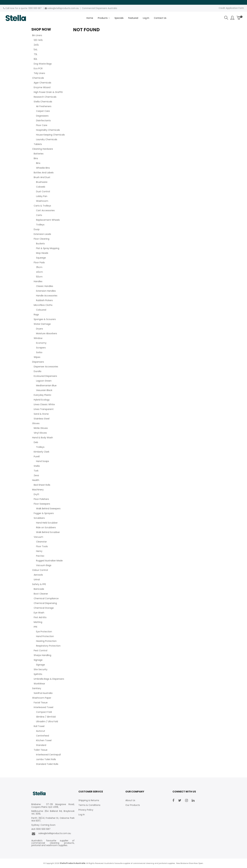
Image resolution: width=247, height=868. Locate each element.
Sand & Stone (41, 414)
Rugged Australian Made (49, 561)
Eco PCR (38, 68)
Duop (37, 229)
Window (38, 338)
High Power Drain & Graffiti (48, 92)
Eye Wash (39, 613)
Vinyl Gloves (40, 433)
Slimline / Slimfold (46, 717)
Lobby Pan (42, 196)
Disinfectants (43, 121)
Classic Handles (45, 286)
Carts (39, 215)
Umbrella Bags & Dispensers (49, 679)
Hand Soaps (43, 461)
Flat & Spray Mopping (48, 248)
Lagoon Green (44, 381)
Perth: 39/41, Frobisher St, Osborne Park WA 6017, (53, 819)
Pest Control (40, 650)
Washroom (42, 201)
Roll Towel (39, 726)
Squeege (41, 258)
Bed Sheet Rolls (42, 485)
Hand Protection (45, 636)
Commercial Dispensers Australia (99, 8)
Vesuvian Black (44, 390)
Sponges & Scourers (45, 319)
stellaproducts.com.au (67, 8)
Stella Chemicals (43, 102)
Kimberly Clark (42, 452)
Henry (39, 551)
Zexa (36, 475)
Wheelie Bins (43, 168)
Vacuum (38, 537)
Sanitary (37, 688)
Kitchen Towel (44, 740)
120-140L (38, 40)
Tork (36, 471)
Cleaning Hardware (43, 149)
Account (232, 18)
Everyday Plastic (43, 395)
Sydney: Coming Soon (43, 825)
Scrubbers (39, 518)
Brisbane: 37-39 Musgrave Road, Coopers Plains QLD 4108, (53, 806)
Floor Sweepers (42, 504)
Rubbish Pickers (44, 300)
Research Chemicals (45, 97)
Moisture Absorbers (47, 333)
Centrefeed (43, 736)
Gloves (36, 423)
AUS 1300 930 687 (41, 829)
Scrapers (41, 348)
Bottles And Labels (44, 173)
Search (226, 18)
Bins (36, 158)
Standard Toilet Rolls (47, 764)
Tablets (38, 144)
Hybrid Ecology (42, 400)
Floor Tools (42, 546)
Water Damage (42, 324)
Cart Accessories (45, 210)
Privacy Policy (86, 810)
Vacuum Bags (44, 565)
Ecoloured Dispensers (45, 376)
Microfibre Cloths (43, 305)
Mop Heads (42, 253)
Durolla (37, 371)
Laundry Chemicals (47, 139)
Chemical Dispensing (45, 603)
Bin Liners (37, 35)
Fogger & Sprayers (44, 513)
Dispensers (38, 362)
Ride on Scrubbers (46, 527)
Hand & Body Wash (43, 438)
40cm (39, 272)
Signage (38, 660)
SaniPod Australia (43, 693)
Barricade (39, 589)
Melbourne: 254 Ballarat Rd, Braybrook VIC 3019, (53, 812)
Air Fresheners (44, 106)
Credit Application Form (231, 8)
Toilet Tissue (41, 750)
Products (103, 18)
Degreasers (42, 116)
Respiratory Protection (48, 646)
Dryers (40, 329)
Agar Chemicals (42, 83)
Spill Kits (38, 674)
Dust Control (43, 191)
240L (36, 45)
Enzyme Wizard (42, 87)
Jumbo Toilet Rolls (46, 759)
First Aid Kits (40, 617)
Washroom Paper (42, 698)
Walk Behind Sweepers (48, 509)
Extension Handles (46, 291)
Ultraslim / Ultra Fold (47, 721)
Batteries (39, 154)
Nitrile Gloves (41, 428)
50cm (39, 277)
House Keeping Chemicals (50, 135)
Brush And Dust (42, 177)
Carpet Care (43, 111)
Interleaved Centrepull (48, 755)
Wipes (37, 357)
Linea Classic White (44, 404)
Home (90, 18)
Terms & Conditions (89, 805)
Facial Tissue (41, 703)
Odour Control (40, 570)
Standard (41, 745)
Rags (36, 315)
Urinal (37, 580)
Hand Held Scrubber (47, 523)
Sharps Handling (42, 655)
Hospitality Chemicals (48, 130)
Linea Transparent (44, 409)
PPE (36, 627)
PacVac (40, 556)
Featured (133, 18)
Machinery (38, 490)
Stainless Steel (42, 419)
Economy (41, 343)
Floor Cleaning (42, 239)
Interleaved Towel (43, 707)
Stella (37, 466)
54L (36, 50)
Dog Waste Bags (43, 64)
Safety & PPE (39, 584)
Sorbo (39, 352)
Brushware (42, 182)
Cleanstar (41, 542)
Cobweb (41, 187)
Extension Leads (42, 234)
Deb (36, 442)
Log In (146, 18)
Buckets (40, 244)
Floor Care (42, 125)
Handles (38, 281)
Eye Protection (44, 632)
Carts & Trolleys (42, 206)
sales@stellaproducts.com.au (51, 834)
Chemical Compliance (46, 598)
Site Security (41, 669)
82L (36, 59)
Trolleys (40, 225)
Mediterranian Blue (46, 385)
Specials (119, 18)
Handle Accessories (47, 296)
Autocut (41, 731)
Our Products (133, 805)
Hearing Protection (46, 641)
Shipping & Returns (89, 800)
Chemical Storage (44, 608)
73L (36, 54)
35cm (39, 267)
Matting (38, 622)
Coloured (41, 310)
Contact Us (160, 18)
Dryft (36, 494)
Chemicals (38, 78)
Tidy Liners (39, 73)
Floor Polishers (41, 499)
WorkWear (39, 684)
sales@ (51, 8)
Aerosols (38, 575)
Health (36, 480)
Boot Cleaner (41, 594)
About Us (130, 800)
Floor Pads (39, 262)
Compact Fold (44, 712)
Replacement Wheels (48, 220)
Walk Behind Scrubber (48, 532)
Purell (37, 456)
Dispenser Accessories (46, 367)
